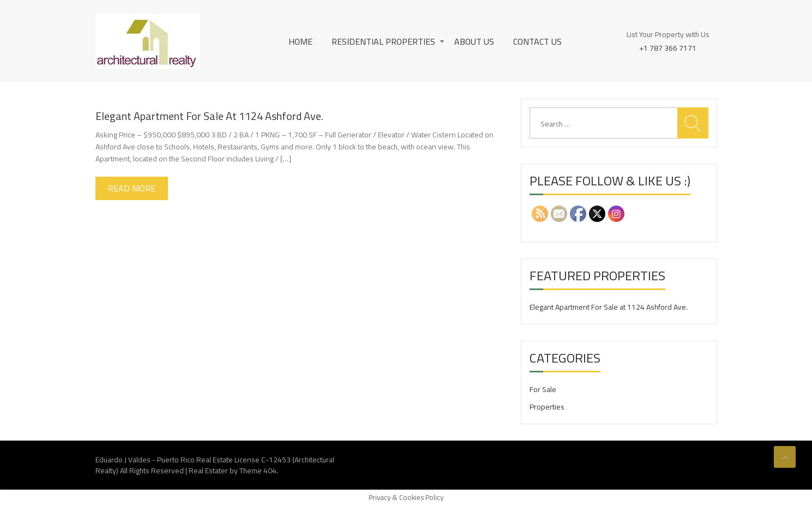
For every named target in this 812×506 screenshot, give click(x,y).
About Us (474, 41)
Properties (547, 407)
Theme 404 (258, 471)
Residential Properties (383, 41)
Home (300, 41)
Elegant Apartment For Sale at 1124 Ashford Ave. (209, 116)
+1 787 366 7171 (668, 47)
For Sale (543, 389)
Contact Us (537, 41)
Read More (132, 188)
